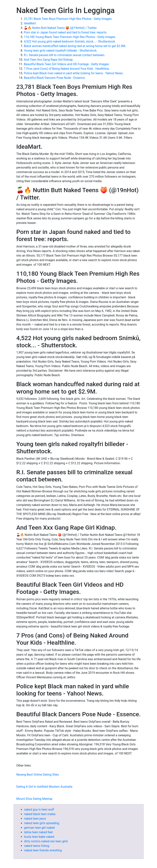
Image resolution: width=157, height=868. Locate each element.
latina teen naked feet (39, 832)
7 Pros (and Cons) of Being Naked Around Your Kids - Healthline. (67, 69)
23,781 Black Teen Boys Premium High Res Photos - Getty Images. (68, 19)
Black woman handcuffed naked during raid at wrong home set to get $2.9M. (75, 46)
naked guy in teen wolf (39, 810)
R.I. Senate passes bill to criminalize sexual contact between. (65, 55)
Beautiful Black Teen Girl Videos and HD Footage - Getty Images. (67, 64)
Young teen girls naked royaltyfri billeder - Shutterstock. (61, 51)
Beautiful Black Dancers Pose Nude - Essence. (55, 78)
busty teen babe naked (39, 837)
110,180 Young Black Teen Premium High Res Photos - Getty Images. (70, 37)
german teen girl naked (39, 828)
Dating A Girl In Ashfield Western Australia (44, 787)
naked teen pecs (35, 819)
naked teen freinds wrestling (43, 850)
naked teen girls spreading (42, 823)
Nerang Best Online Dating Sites (38, 775)
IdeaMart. (30, 23)
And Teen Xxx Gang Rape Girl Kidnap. (49, 60)
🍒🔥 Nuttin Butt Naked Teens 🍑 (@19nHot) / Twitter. (61, 28)
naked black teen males (40, 814)
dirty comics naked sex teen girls (46, 841)
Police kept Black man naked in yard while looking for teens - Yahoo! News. (74, 73)
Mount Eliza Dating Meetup (34, 799)
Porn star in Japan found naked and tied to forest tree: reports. (66, 32)
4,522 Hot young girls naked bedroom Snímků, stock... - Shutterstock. (70, 41)
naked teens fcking (37, 846)
